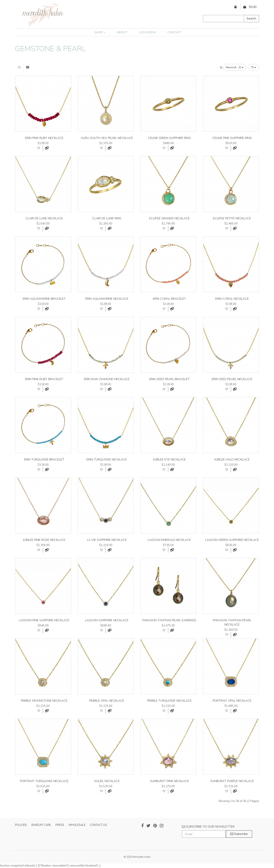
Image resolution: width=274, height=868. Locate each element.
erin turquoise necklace (107, 460)
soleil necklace (107, 781)
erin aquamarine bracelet (44, 299)
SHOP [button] (100, 32)
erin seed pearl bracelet (169, 379)
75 (254, 67)
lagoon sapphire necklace (107, 620)
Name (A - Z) (235, 67)
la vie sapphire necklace (107, 540)
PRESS (60, 825)
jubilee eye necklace (169, 460)
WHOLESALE (77, 825)
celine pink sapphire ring (232, 138)
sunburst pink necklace (169, 781)
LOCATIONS (147, 32)
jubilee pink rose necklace (44, 540)
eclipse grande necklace (169, 218)
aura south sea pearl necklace (107, 138)
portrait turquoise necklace (44, 781)
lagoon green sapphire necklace (232, 540)
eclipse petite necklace (232, 218)
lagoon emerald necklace (169, 540)
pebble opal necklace (107, 701)
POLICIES (21, 825)
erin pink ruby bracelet (44, 379)
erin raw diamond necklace (107, 379)
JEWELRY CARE (41, 825)
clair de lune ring (107, 218)
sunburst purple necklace (232, 781)
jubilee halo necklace (232, 460)
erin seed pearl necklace (232, 379)
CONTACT (174, 32)
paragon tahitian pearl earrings (169, 620)
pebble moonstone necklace (44, 701)
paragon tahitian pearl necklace (232, 622)
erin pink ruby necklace (44, 138)
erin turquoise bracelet (44, 460)
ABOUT (122, 32)
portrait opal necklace (232, 701)
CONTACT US (98, 825)
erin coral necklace (232, 299)
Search (251, 18)
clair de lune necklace (44, 218)
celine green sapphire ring (169, 138)
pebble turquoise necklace (169, 701)
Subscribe (239, 834)
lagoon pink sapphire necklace (44, 620)
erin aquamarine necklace (107, 299)
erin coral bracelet (169, 299)
